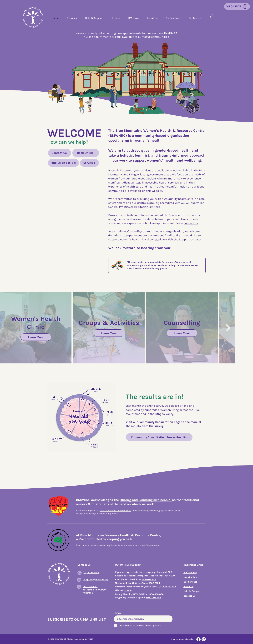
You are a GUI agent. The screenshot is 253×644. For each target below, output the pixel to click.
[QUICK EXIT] (237, 6)
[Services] (89, 163)
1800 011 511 (155, 583)
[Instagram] (204, 639)
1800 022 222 (149, 579)
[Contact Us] (60, 153)
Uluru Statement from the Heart (115, 511)
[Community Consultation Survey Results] (159, 437)
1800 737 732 (169, 587)
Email (118, 613)
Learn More (36, 337)
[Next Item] (228, 328)
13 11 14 (128, 590)
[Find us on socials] (63, 163)
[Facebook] (198, 639)
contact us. (191, 223)
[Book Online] (86, 153)
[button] (213, 17)
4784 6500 (169, 576)
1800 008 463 (154, 598)
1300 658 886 (156, 594)
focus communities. (156, 37)
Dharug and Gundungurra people (146, 500)
